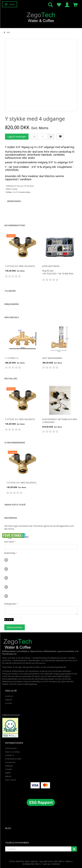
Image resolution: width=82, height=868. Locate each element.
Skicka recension (15, 627)
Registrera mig (74, 849)
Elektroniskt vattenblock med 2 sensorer (60, 421)
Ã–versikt (9, 769)
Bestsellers (11, 379)
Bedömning (11, 518)
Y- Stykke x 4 (12, 358)
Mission (8, 776)
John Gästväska (51, 266)
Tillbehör (10, 291)
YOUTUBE (9, 703)
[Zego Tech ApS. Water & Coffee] (41, 17)
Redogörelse (10, 604)
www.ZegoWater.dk (58, 667)
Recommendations (15, 225)
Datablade (9, 766)
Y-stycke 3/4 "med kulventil (20, 266)
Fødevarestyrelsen (11, 715)
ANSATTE (8, 773)
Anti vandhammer (52, 358)
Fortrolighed (11, 748)
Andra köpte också (15, 505)
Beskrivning (14, 201)
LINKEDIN (9, 700)
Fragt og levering (13, 752)
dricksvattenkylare (10, 679)
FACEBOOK (9, 696)
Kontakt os (10, 755)
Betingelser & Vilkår (13, 759)
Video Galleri (11, 780)
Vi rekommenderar (15, 443)
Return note (10, 762)
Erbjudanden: (12, 304)
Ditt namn (9, 542)
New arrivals (12, 317)
